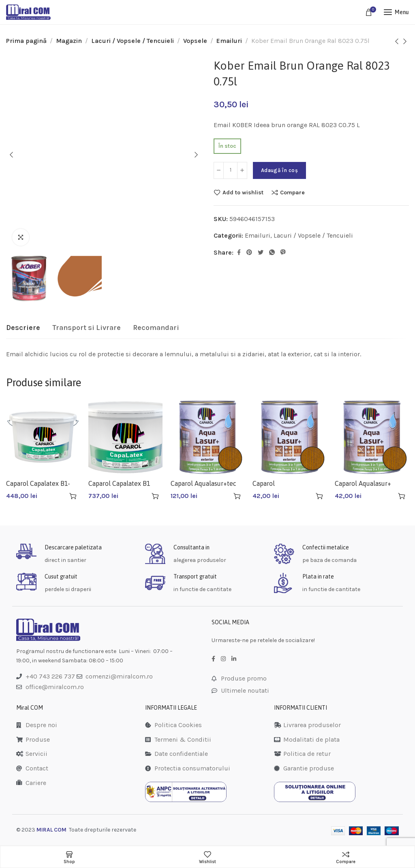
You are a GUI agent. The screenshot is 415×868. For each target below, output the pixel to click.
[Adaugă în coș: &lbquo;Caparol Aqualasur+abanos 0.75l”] (319, 496)
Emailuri (229, 41)
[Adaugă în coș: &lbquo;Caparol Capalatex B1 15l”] (155, 496)
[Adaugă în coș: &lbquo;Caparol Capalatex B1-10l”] (73, 496)
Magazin (69, 41)
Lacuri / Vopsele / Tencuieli (133, 41)
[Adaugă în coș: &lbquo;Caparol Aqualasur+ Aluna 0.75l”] (402, 496)
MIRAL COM (51, 830)
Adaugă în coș (279, 170)
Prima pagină (26, 41)
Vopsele (195, 41)
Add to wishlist (243, 192)
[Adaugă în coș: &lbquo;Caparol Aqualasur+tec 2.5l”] (237, 496)
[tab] (23, 328)
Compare (292, 192)
